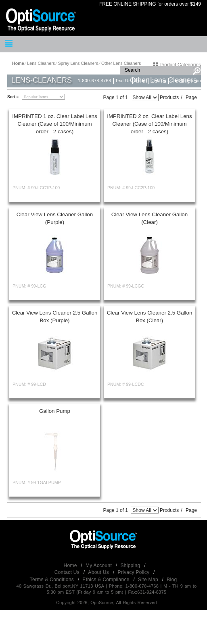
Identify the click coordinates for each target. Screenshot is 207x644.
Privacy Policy (134, 572)
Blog (172, 580)
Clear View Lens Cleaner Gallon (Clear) (149, 218)
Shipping (131, 565)
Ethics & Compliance (107, 580)
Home (71, 565)
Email (141, 81)
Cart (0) (178, 81)
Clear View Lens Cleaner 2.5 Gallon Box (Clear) (150, 317)
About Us (99, 572)
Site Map (149, 580)
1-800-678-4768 (94, 81)
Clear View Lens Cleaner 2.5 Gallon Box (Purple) (55, 317)
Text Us (123, 81)
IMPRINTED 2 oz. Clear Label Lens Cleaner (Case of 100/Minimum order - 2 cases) (149, 124)
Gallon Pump (55, 411)
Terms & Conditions (53, 580)
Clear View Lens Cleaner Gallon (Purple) (55, 218)
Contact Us (68, 572)
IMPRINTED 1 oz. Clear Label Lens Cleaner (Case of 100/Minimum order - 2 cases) (54, 124)
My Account (99, 565)
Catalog (159, 81)
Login (195, 81)
